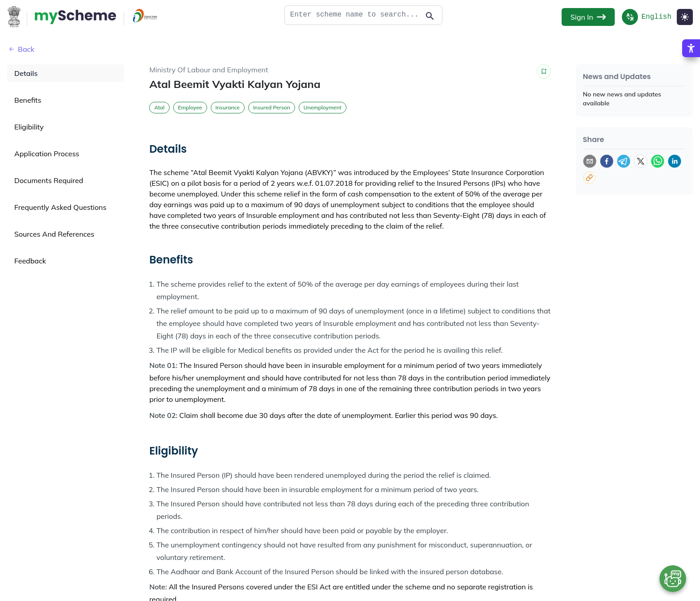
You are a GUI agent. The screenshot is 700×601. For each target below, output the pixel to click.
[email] (590, 161)
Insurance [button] (228, 107)
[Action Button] (75, 17)
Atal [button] (159, 107)
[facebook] (607, 161)
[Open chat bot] (673, 579)
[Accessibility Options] (691, 69)
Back (21, 49)
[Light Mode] (685, 17)
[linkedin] (675, 161)
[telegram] (624, 161)
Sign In (588, 17)
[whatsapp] (658, 161)
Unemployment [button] (323, 107)
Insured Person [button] (272, 107)
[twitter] (641, 161)
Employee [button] (190, 107)
